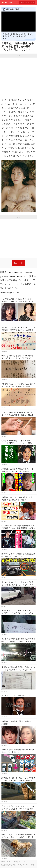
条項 (21, 865)
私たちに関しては (7, 865)
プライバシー (27, 865)
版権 (33, 865)
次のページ (18, 263)
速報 (33, 2)
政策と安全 (16, 865)
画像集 (27, 2)
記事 (21, 2)
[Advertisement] (18, 77)
